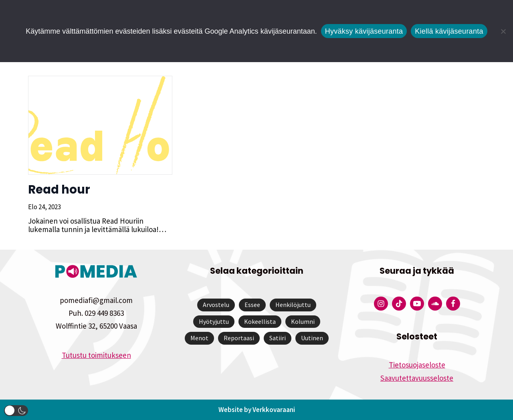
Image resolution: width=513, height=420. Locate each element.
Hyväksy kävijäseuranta (364, 31)
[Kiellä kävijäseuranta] (503, 31)
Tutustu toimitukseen (96, 355)
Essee (252, 305)
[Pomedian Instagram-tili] (381, 304)
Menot (199, 338)
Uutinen (312, 338)
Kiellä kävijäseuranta (449, 31)
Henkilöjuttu (293, 305)
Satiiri (278, 338)
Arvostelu (216, 305)
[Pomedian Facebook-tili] (453, 304)
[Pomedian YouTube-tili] (417, 304)
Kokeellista (260, 321)
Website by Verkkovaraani (257, 410)
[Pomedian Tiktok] (399, 304)
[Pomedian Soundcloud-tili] (435, 304)
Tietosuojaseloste (417, 365)
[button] (16, 411)
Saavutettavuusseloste (417, 378)
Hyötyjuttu (214, 321)
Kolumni (303, 321)
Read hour (59, 190)
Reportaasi (239, 338)
